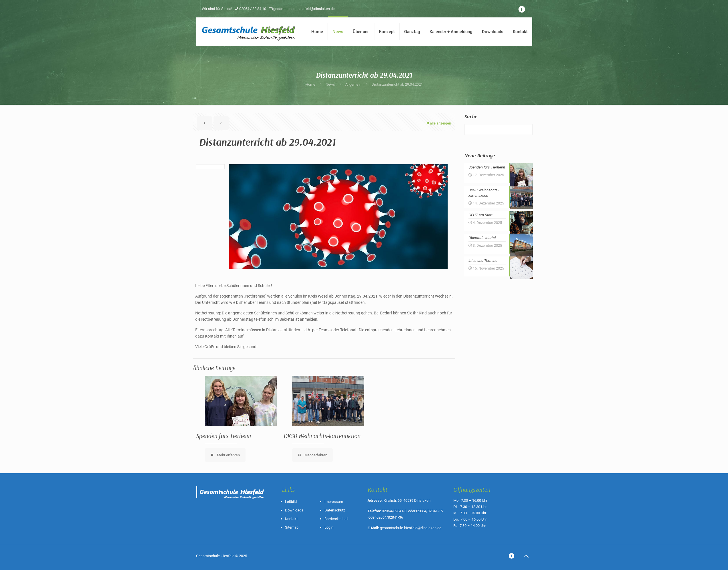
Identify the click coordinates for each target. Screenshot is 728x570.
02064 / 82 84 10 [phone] (253, 9)
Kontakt (291, 519)
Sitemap (292, 527)
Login (329, 527)
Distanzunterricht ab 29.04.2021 (397, 84)
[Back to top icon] (526, 556)
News (330, 84)
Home (310, 84)
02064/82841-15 (429, 511)
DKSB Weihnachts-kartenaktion (322, 436)
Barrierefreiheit (336, 519)
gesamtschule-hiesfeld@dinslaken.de (411, 528)
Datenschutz (335, 510)
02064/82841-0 (394, 511)
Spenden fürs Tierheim (223, 436)
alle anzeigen (439, 123)
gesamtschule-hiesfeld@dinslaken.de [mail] (304, 9)
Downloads (294, 510)
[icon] (522, 9)
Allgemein (353, 84)
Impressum (334, 502)
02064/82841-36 (390, 517)
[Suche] (498, 130)
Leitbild (291, 502)
